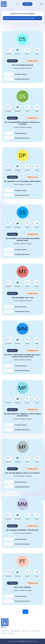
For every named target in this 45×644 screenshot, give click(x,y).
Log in (18, 4)
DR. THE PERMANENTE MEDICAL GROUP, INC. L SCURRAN (23, 123)
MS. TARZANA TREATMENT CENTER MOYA (22, 530)
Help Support (16, 631)
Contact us (5, 631)
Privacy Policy (36, 631)
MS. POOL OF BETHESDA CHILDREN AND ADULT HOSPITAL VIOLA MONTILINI (23, 356)
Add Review (12, 61)
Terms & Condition (8, 633)
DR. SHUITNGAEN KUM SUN (23, 65)
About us (26, 631)
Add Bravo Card (33, 61)
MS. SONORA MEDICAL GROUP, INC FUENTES (23, 473)
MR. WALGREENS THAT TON (22, 298)
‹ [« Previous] (14, 612)
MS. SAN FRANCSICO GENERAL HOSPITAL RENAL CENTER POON (23, 415)
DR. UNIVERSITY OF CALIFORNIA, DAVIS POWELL (23, 181)
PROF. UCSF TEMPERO (23, 587)
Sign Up (27, 4)
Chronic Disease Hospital (22, 68)
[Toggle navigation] (41, 4)
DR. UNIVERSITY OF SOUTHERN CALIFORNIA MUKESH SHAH (23, 240)
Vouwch (22, 641)
